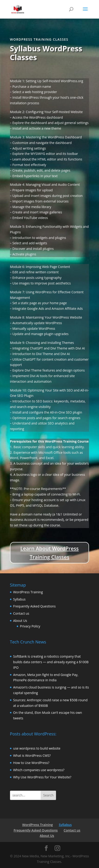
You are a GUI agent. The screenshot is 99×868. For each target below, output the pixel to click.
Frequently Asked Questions (35, 606)
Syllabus (19, 599)
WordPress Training (28, 592)
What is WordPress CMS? (32, 755)
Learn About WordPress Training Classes (49, 553)
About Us (20, 621)
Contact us (21, 613)
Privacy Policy (30, 626)
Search (48, 795)
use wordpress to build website (37, 748)
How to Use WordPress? (31, 763)
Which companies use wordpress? (39, 770)
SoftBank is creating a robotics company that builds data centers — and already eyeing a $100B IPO (51, 662)
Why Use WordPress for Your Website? (42, 777)
